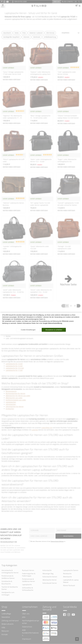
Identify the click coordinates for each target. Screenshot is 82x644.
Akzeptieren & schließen (54, 330)
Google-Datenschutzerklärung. (53, 323)
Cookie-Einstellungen (28, 330)
